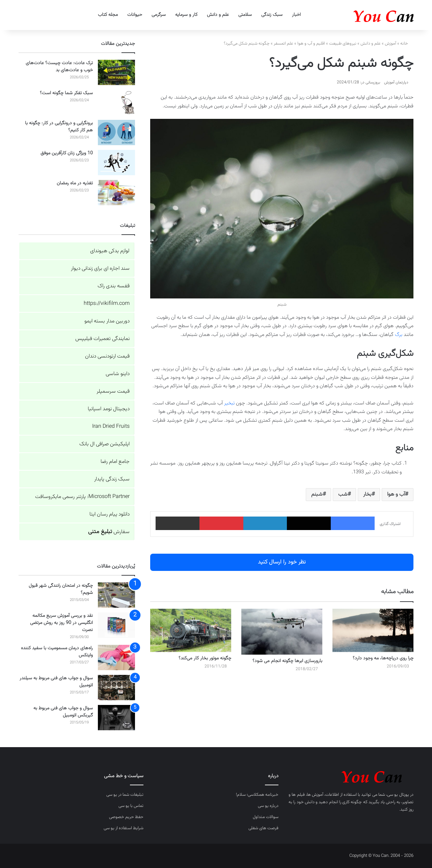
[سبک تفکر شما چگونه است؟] (116, 102)
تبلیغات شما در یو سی (125, 795)
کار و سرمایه (186, 15)
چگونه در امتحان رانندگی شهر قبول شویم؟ (61, 589)
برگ (399, 335)
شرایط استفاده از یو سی (124, 828)
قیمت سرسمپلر (113, 391)
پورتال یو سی (398, 795)
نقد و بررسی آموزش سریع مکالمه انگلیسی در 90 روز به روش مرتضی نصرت (61, 623)
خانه (407, 44)
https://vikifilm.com (107, 304)
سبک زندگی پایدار (112, 479)
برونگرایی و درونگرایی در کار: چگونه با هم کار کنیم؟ (59, 127)
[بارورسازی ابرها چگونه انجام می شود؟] (282, 632)
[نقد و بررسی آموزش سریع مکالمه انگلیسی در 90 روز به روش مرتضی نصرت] (116, 625)
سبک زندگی (272, 15)
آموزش (390, 44)
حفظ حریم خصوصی (126, 817)
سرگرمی (159, 15)
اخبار (296, 15)
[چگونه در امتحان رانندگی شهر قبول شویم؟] (116, 595)
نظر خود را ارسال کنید (282, 562)
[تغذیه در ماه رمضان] (116, 193)
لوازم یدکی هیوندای (110, 251)
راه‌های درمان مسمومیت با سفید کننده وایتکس (57, 652)
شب (343, 494)
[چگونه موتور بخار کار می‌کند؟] (191, 630)
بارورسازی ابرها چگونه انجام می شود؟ (287, 661)
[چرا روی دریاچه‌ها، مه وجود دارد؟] (373, 630)
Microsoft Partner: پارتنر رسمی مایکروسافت (82, 497)
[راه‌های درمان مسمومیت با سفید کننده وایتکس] (116, 657)
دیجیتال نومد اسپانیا (109, 409)
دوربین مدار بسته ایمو (107, 321)
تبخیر (229, 403)
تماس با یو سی (131, 806)
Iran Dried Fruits (111, 427)
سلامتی (245, 15)
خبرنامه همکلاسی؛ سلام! (257, 795)
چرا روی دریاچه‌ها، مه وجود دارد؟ (383, 658)
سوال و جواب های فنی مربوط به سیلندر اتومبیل (56, 682)
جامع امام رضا (115, 462)
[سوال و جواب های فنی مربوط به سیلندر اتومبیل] (116, 688)
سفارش (109, 532)
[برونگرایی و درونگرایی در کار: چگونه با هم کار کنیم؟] (116, 133)
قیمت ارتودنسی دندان (107, 356)
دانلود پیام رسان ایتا (110, 514)
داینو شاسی (118, 374)
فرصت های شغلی (263, 828)
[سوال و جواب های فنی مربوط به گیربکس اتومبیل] (116, 718)
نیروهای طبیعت (343, 44)
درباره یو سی (268, 806)
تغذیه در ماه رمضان (75, 183)
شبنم (317, 494)
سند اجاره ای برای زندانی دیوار (100, 269)
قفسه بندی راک (114, 286)
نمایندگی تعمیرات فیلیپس (102, 339)
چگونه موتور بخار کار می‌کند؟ (205, 658)
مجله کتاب (108, 15)
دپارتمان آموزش (396, 82)
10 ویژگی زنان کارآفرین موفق (67, 153)
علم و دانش (218, 15)
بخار (367, 494)
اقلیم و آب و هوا (311, 44)
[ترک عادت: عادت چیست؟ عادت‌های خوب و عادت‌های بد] (116, 72)
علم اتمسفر (283, 44)
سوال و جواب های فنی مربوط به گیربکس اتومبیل (63, 712)
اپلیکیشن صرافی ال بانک (104, 444)
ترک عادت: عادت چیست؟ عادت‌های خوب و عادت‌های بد (59, 67)
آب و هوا (396, 494)
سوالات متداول (266, 817)
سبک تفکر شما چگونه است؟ (66, 93)
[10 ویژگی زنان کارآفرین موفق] (116, 163)
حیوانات (135, 15)
